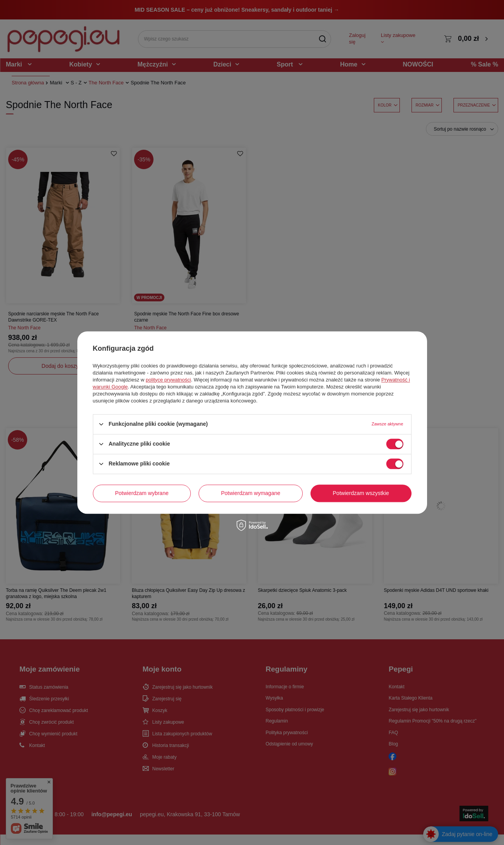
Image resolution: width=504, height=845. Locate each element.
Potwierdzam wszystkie (361, 493)
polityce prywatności (168, 380)
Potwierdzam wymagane (251, 493)
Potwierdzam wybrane (142, 493)
